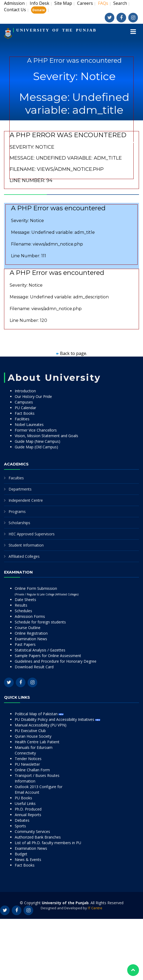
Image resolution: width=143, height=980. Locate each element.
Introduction (25, 391)
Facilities (22, 419)
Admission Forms (30, 616)
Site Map (63, 3)
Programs (17, 511)
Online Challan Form (32, 770)
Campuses (24, 402)
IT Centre (95, 908)
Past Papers (25, 644)
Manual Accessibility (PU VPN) (41, 725)
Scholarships (19, 523)
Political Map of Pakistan (39, 714)
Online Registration (31, 633)
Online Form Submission (47, 591)
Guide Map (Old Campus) (36, 447)
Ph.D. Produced (28, 809)
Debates (22, 820)
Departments (20, 489)
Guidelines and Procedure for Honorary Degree (56, 661)
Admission (14, 3)
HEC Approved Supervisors (32, 534)
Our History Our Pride (33, 396)
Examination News (31, 639)
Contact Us (15, 10)
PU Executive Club (30, 731)
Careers (85, 3)
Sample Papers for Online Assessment (48, 656)
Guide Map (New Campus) (37, 441)
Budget (21, 854)
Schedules (23, 611)
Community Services (32, 831)
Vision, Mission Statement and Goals (46, 436)
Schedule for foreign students (40, 622)
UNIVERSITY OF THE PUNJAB (57, 30)
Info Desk (39, 3)
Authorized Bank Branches (38, 837)
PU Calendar (25, 408)
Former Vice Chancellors (36, 430)
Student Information (26, 545)
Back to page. (74, 353)
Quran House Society (33, 736)
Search (120, 3)
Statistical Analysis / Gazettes (40, 650)
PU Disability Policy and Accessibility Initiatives (57, 719)
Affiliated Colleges (24, 556)
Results (21, 605)
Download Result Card (34, 667)
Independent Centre (26, 500)
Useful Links (25, 803)
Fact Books (25, 413)
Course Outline (28, 628)
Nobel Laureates (29, 424)
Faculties (16, 478)
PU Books (23, 798)
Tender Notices (28, 759)
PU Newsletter (27, 764)
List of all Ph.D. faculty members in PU (48, 843)
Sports (20, 826)
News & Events (28, 860)
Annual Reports (28, 815)
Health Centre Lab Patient (37, 742)
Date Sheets (25, 600)
